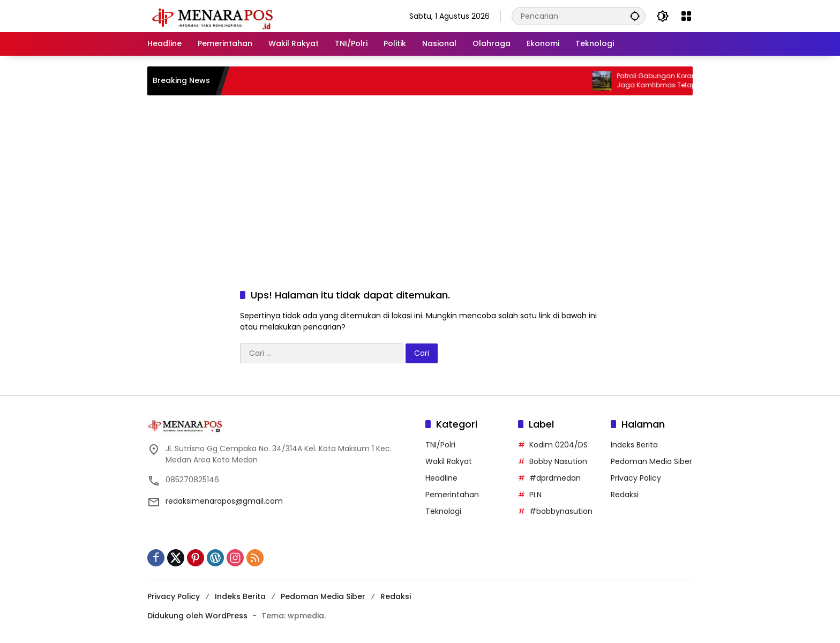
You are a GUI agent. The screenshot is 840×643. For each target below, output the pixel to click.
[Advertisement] (420, 181)
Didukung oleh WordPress (197, 616)
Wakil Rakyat (449, 461)
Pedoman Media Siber (651, 461)
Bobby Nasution (558, 461)
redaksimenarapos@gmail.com (224, 501)
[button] (635, 16)
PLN (535, 495)
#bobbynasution (561, 511)
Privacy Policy (636, 478)
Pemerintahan (452, 495)
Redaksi (625, 495)
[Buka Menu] (686, 16)
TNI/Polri (440, 445)
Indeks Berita (634, 445)
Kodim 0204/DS (558, 445)
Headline (441, 478)
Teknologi (443, 511)
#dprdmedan (555, 478)
